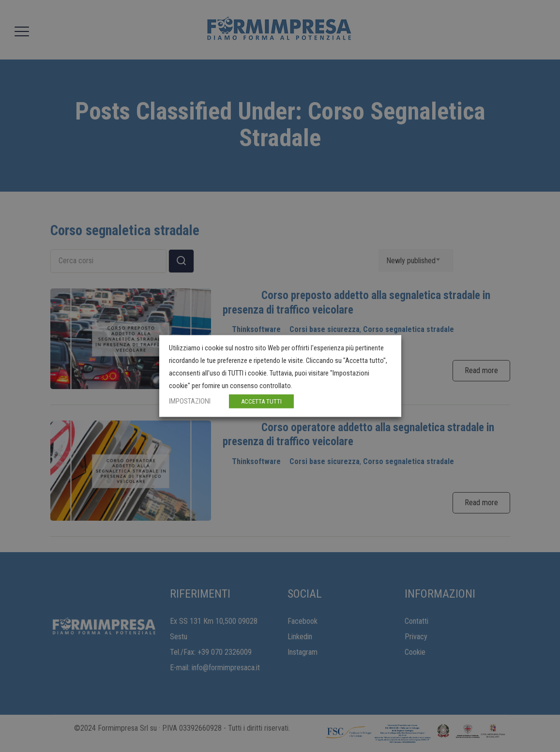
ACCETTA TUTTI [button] (261, 401)
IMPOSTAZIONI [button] (190, 401)
